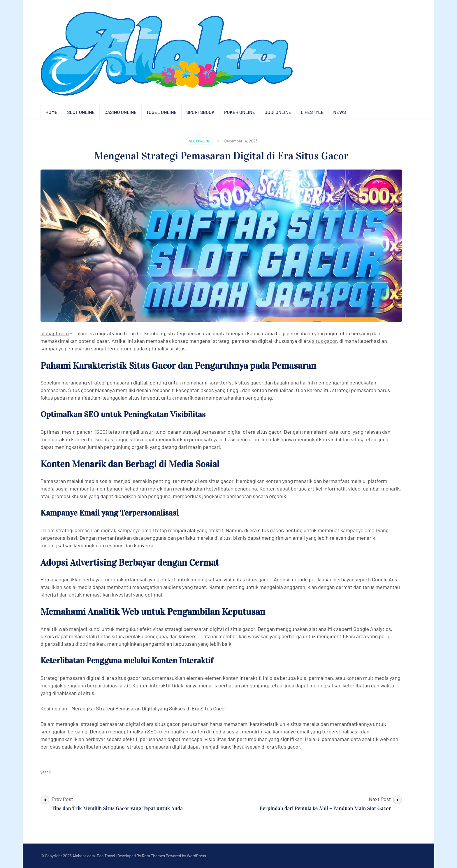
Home (51, 112)
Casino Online (121, 112)
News (340, 112)
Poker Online (240, 112)
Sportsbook (200, 112)
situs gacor (324, 341)
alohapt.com (55, 333)
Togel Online (161, 112)
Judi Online (278, 112)
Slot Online (81, 112)
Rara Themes (153, 856)
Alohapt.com (84, 856)
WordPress (196, 856)
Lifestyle (312, 112)
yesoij (46, 772)
